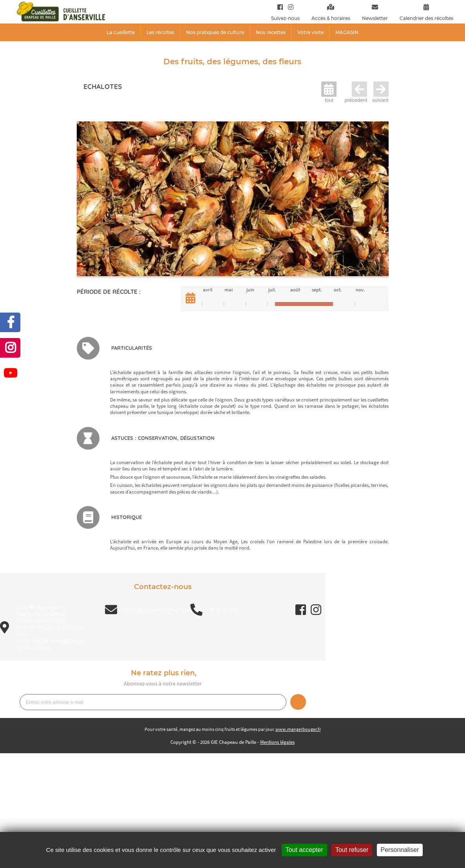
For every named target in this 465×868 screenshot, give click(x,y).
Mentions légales (277, 742)
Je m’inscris (298, 702)
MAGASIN (347, 32)
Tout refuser (352, 850)
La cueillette (121, 32)
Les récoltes (160, 32)
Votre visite (310, 32)
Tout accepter (304, 850)
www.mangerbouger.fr (298, 729)
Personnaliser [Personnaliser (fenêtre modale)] (400, 850)
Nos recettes (271, 32)
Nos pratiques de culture (215, 32)
